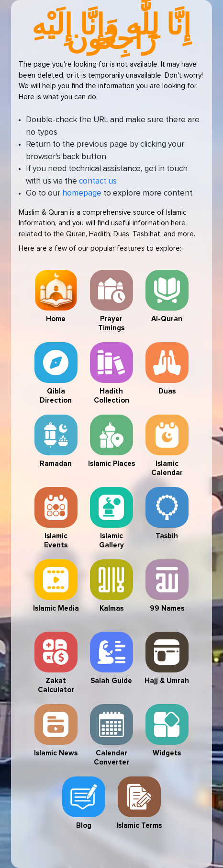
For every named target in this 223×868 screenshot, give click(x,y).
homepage (82, 193)
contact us (98, 181)
